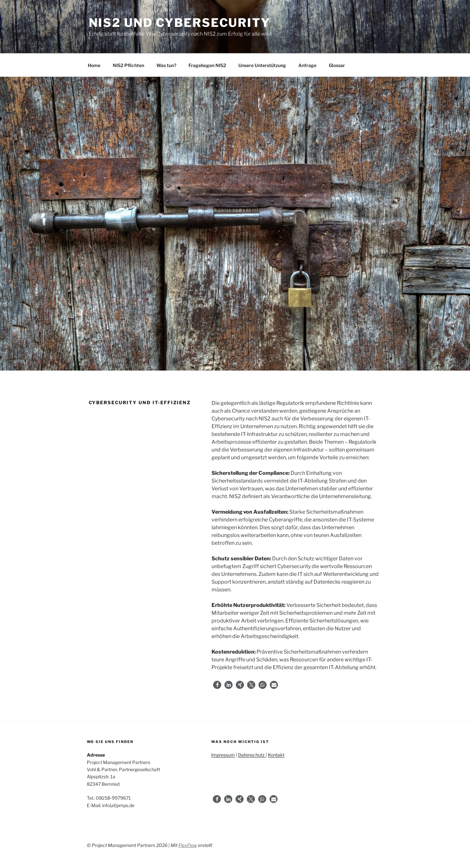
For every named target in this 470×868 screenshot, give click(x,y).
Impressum (223, 755)
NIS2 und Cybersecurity (180, 23)
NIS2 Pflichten (128, 65)
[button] (217, 685)
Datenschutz (252, 755)
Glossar (337, 65)
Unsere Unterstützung (262, 65)
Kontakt (276, 755)
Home (94, 65)
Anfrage (307, 65)
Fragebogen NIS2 (207, 65)
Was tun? (166, 65)
